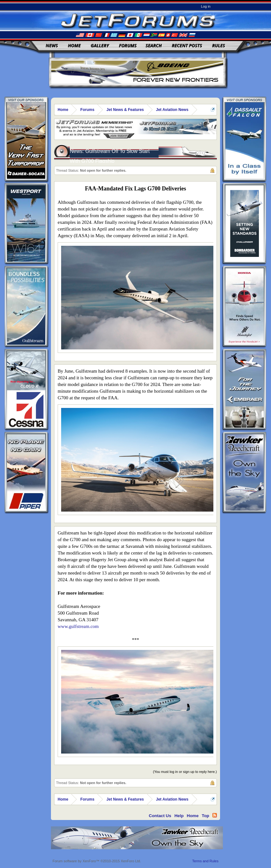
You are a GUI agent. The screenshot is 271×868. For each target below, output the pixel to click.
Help (179, 816)
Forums (128, 46)
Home (75, 46)
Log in (206, 6)
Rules (218, 46)
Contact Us (160, 816)
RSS (215, 815)
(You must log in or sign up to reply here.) (185, 772)
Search (154, 46)
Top (206, 816)
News (52, 46)
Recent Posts (187, 46)
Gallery (100, 46)
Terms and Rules (205, 861)
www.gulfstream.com (78, 626)
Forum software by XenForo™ (97, 861)
